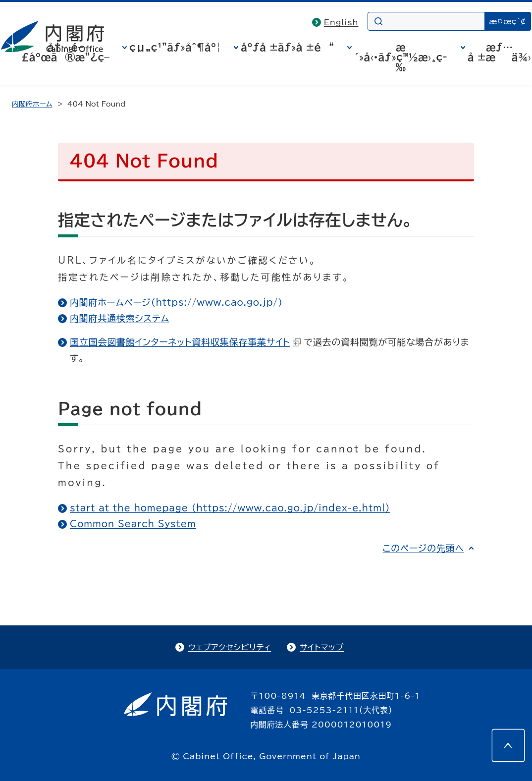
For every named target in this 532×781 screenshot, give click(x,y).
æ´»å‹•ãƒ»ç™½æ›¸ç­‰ (401, 57)
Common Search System (133, 524)
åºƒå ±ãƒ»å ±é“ (287, 47)
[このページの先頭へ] (508, 745)
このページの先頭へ (423, 548)
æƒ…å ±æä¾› (499, 52)
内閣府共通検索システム (120, 318)
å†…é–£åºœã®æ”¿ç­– (65, 52)
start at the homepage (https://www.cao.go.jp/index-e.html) (230, 508)
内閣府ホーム (32, 104)
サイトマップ (322, 647)
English (341, 22)
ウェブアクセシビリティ (230, 647)
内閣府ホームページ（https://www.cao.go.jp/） (176, 302)
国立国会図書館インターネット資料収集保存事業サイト (185, 342)
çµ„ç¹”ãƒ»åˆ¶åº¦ (175, 47)
